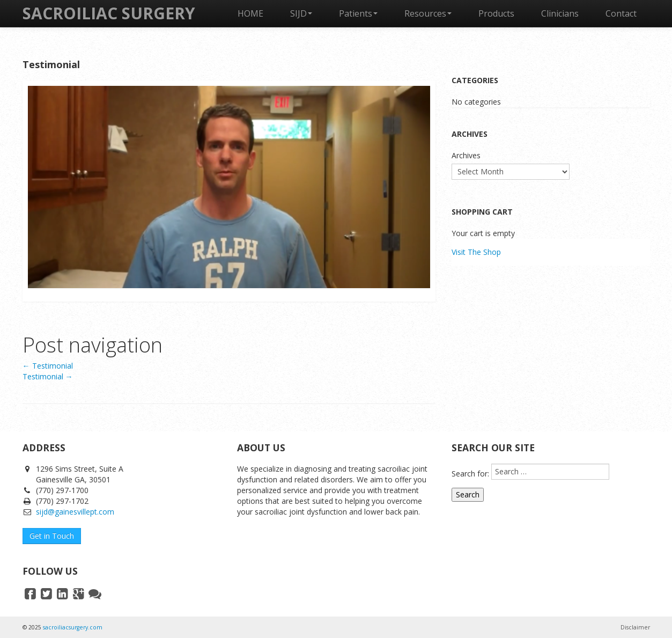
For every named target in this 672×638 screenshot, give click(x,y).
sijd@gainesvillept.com (75, 512)
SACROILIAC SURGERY (109, 13)
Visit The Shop (476, 252)
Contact (621, 13)
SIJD (301, 13)
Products (496, 13)
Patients (358, 13)
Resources (428, 13)
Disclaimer (635, 627)
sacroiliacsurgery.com (73, 627)
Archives (466, 155)
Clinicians (560, 13)
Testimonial (48, 366)
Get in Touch (52, 536)
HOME (250, 13)
